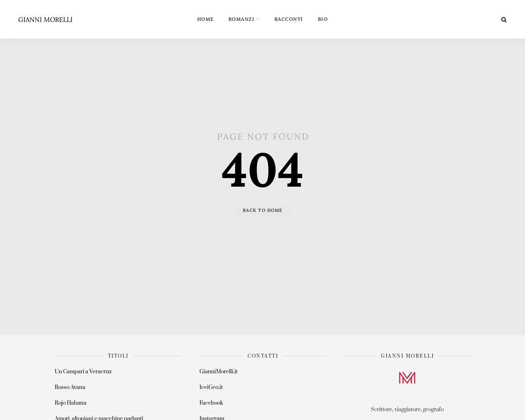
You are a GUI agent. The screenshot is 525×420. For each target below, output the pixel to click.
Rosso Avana (70, 387)
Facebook (211, 403)
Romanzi (242, 19)
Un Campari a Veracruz (83, 372)
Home (206, 19)
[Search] (504, 19)
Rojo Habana (71, 403)
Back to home (263, 210)
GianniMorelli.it (219, 372)
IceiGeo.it (211, 387)
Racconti (289, 19)
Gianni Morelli (45, 20)
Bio (323, 19)
